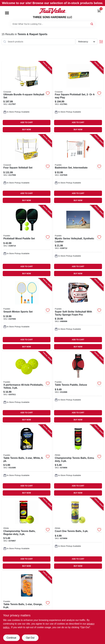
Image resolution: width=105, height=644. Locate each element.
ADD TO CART (27, 122)
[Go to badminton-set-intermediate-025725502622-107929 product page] (78, 169)
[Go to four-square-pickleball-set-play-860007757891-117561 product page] (78, 97)
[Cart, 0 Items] (99, 11)
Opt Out (30, 638)
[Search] (92, 24)
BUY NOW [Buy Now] (27, 130)
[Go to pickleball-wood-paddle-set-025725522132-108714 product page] (27, 241)
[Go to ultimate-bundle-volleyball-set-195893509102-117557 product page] (27, 97)
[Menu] (7, 13)
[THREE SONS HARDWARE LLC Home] (53, 11)
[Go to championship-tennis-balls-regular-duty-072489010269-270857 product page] (27, 534)
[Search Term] (53, 24)
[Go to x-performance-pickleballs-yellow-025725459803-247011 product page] (27, 387)
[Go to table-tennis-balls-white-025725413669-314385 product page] (27, 461)
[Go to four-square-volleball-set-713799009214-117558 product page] (27, 169)
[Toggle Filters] (101, 42)
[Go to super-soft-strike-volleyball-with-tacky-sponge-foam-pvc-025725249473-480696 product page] (78, 314)
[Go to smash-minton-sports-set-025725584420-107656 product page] (27, 314)
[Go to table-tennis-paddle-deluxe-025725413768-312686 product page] (78, 387)
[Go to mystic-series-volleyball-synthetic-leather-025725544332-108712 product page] (78, 241)
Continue (11, 638)
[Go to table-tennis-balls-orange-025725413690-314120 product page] (27, 607)
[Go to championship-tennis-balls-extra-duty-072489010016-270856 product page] (78, 461)
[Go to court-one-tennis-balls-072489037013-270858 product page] (78, 534)
